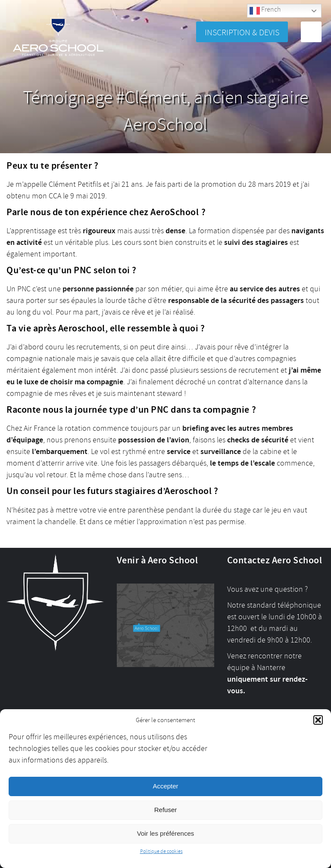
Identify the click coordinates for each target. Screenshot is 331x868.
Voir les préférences (166, 833)
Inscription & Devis (242, 32)
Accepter (165, 786)
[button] (318, 720)
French (265, 11)
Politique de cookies (161, 851)
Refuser (166, 810)
